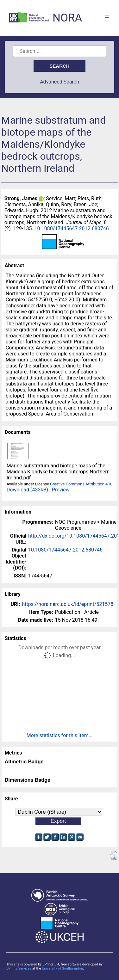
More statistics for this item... (60, 735)
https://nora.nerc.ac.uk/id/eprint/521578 (68, 604)
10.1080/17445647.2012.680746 (72, 228)
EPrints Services (19, 968)
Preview (61, 490)
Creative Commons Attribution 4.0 (81, 484)
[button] (113, 855)
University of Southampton (62, 968)
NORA (67, 18)
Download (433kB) (27, 490)
